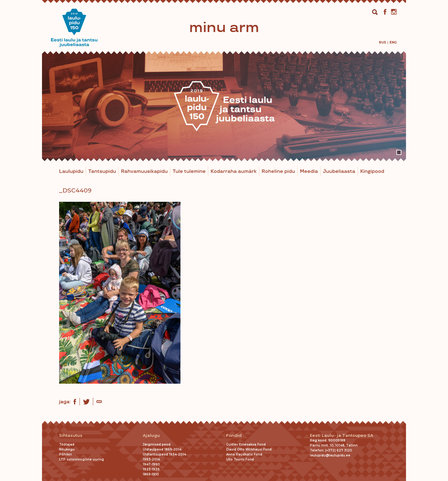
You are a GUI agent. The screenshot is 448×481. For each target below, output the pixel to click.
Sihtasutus (71, 435)
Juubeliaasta (339, 171)
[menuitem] (383, 42)
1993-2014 (151, 459)
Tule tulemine (189, 171)
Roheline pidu (278, 171)
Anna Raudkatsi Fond (244, 454)
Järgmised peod (157, 444)
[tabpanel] (224, 106)
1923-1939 (151, 469)
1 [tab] (399, 152)
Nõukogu (67, 449)
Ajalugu (151, 435)
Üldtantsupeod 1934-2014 (164, 454)
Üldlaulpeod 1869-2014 (162, 449)
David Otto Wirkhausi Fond (249, 449)
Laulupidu (71, 171)
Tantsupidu (102, 171)
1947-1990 (151, 464)
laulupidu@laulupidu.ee (330, 455)
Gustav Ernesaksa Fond (246, 444)
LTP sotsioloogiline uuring (82, 459)
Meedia (309, 171)
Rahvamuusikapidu (144, 171)
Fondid (234, 435)
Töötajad (67, 444)
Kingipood (372, 171)
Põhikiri (65, 454)
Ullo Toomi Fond (240, 459)
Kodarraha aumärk (234, 171)
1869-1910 (151, 474)
